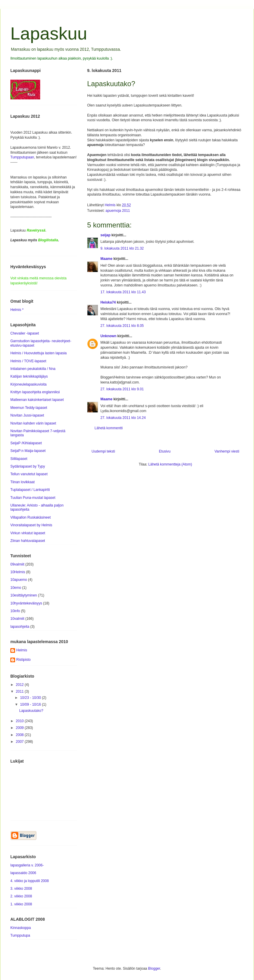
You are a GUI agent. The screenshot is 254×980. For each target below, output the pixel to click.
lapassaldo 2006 (23, 873)
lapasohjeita (20, 627)
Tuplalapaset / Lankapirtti (30, 490)
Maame (106, 259)
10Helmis (18, 572)
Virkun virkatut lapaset (28, 533)
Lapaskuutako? (31, 711)
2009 (20, 728)
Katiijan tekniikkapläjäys (29, 376)
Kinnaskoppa (21, 928)
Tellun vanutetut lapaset (29, 474)
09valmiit (17, 564)
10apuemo (19, 580)
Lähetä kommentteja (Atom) (170, 464)
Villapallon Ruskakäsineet (31, 517)
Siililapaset (19, 459)
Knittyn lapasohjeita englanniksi (35, 392)
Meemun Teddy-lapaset (29, 408)
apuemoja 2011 (118, 211)
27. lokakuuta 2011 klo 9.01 (122, 389)
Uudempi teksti (103, 451)
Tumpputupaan (22, 157)
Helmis (22, 650)
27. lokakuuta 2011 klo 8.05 (122, 326)
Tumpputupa (20, 935)
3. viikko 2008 (21, 889)
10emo (16, 588)
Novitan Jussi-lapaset (27, 415)
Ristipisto (23, 660)
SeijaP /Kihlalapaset (26, 443)
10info (15, 611)
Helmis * (17, 310)
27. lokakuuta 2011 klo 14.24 (123, 418)
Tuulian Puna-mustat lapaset (33, 498)
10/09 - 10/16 (31, 704)
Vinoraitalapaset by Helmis (31, 525)
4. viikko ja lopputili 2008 (30, 881)
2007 (20, 742)
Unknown (108, 336)
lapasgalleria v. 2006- (27, 865)
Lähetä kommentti (109, 428)
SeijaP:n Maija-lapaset (28, 451)
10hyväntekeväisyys (26, 603)
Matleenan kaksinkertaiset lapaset (37, 400)
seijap (105, 235)
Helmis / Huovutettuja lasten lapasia (39, 353)
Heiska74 (108, 302)
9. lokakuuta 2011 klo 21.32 (122, 248)
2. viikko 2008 (21, 896)
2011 (20, 691)
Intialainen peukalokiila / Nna (33, 369)
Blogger (154, 968)
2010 (20, 721)
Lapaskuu (49, 33)
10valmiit (17, 619)
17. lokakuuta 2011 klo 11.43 (123, 292)
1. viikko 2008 (21, 904)
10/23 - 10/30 (31, 698)
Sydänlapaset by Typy (28, 466)
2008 (20, 735)
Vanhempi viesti (227, 451)
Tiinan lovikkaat (22, 482)
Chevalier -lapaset (25, 333)
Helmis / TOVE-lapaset (28, 361)
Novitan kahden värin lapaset (33, 423)
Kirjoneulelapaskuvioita (29, 384)
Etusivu (165, 451)
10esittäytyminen (24, 595)
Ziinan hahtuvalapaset (28, 541)
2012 (20, 685)
